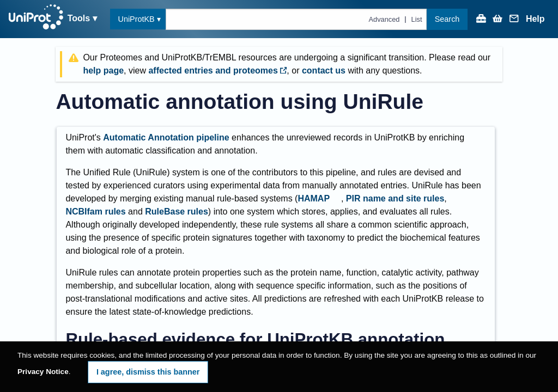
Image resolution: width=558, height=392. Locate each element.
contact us (324, 71)
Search (447, 19)
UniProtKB (137, 19)
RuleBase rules (177, 212)
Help (535, 19)
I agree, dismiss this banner (148, 372)
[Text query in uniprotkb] (296, 19)
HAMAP (314, 198)
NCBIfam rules (95, 212)
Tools (79, 18)
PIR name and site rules (395, 198)
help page (103, 71)
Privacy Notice (43, 372)
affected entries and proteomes (217, 71)
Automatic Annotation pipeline (166, 137)
